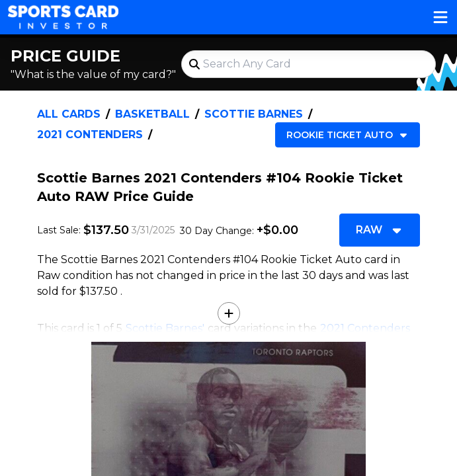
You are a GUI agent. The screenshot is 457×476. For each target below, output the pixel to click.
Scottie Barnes (254, 114)
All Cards (69, 114)
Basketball (152, 114)
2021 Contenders (90, 135)
